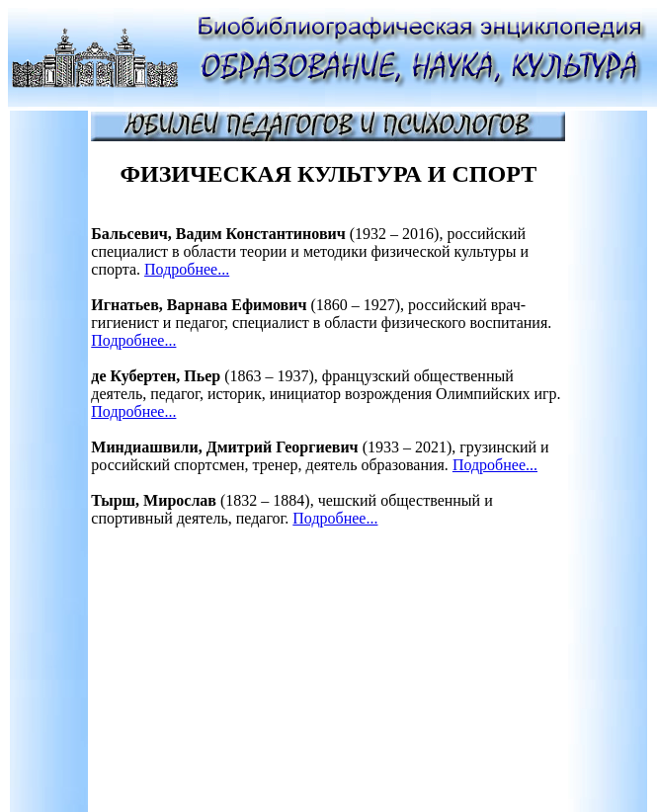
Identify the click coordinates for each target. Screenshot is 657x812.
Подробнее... (187, 269)
